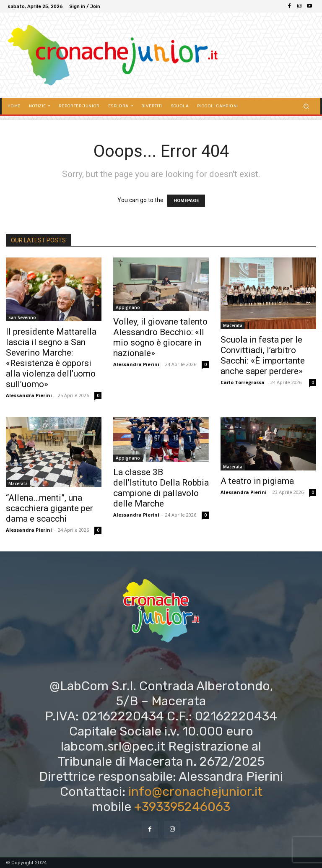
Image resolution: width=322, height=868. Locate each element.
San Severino (22, 317)
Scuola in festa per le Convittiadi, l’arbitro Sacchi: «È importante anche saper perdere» (263, 355)
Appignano (128, 307)
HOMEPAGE (186, 201)
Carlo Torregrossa (243, 382)
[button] (306, 106)
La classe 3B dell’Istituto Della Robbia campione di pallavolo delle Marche (161, 488)
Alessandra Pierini (29, 395)
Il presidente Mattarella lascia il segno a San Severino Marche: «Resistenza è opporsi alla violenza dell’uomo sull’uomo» (51, 358)
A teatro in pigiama (257, 481)
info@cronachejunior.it (195, 792)
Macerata (233, 325)
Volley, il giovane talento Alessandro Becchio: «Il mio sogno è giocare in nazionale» (160, 337)
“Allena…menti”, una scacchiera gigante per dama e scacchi (49, 508)
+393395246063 (182, 807)
